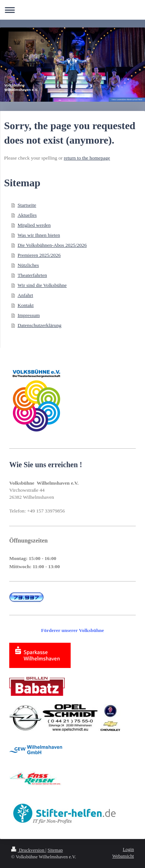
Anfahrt (25, 295)
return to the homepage (87, 158)
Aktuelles (27, 215)
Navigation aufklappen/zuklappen (72, 10)
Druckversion (28, 850)
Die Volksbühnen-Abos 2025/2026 (52, 245)
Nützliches (28, 265)
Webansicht (123, 856)
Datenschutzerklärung (39, 325)
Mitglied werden (34, 225)
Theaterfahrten (32, 275)
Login (128, 849)
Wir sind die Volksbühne (42, 285)
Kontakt (26, 305)
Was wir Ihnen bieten (39, 235)
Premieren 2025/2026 (39, 255)
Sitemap (55, 850)
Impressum (28, 315)
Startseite (27, 205)
